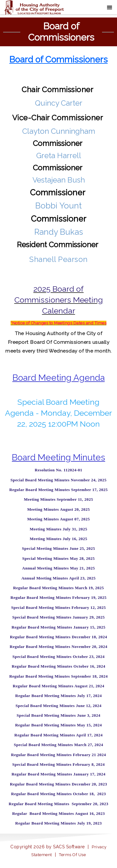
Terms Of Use (72, 855)
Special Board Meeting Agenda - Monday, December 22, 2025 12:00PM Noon (58, 413)
